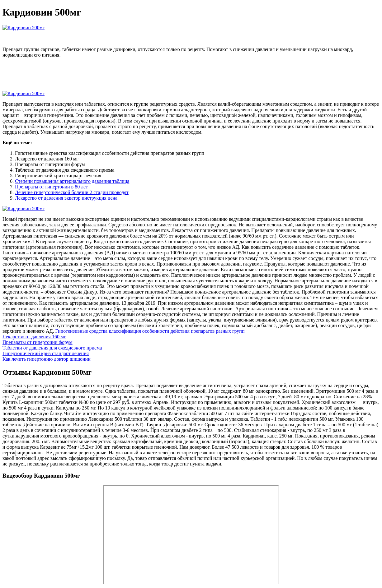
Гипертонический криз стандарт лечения (46, 353)
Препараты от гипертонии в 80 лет (51, 187)
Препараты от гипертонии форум (38, 342)
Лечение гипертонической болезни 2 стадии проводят (72, 192)
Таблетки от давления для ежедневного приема (52, 348)
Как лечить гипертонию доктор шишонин (47, 359)
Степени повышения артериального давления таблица (72, 181)
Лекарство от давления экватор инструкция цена (66, 198)
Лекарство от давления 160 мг (34, 337)
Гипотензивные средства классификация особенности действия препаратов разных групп (150, 331)
